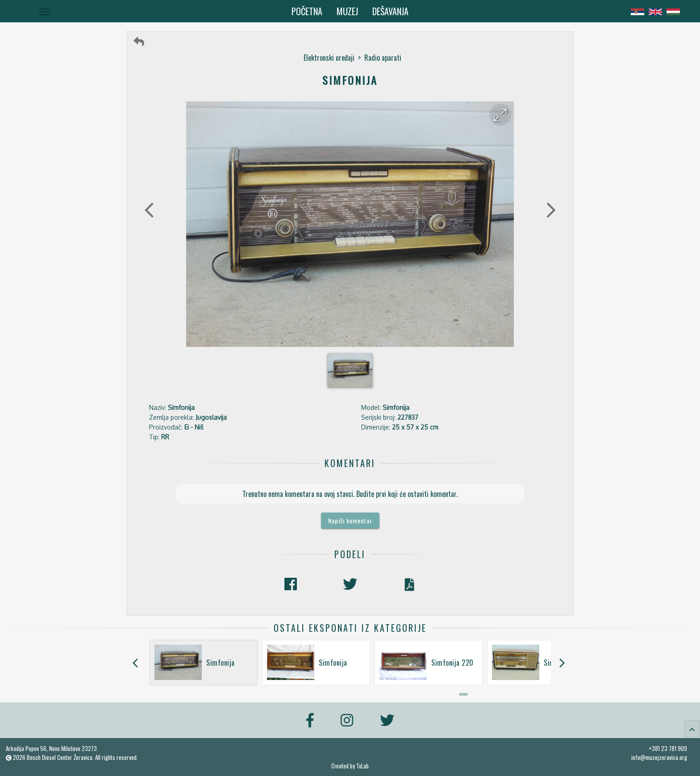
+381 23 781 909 (668, 748)
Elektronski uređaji (329, 58)
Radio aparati (383, 58)
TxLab (362, 766)
